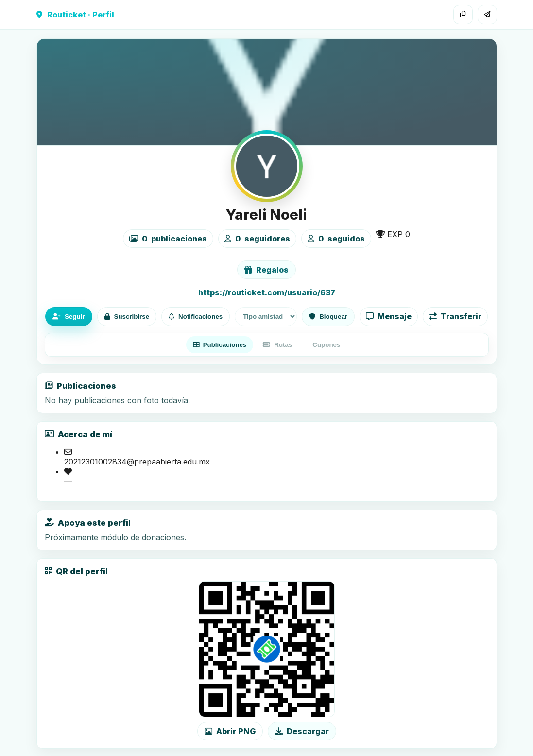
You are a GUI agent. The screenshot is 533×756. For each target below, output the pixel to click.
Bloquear (328, 317)
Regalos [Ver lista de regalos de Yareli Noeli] (266, 270)
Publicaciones (220, 345)
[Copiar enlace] (463, 15)
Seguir (69, 317)
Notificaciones (196, 317)
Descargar (302, 731)
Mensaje (389, 316)
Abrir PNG (230, 731)
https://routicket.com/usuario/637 (267, 292)
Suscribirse (127, 317)
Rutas (277, 345)
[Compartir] (487, 15)
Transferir (455, 316)
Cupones (326, 345)
